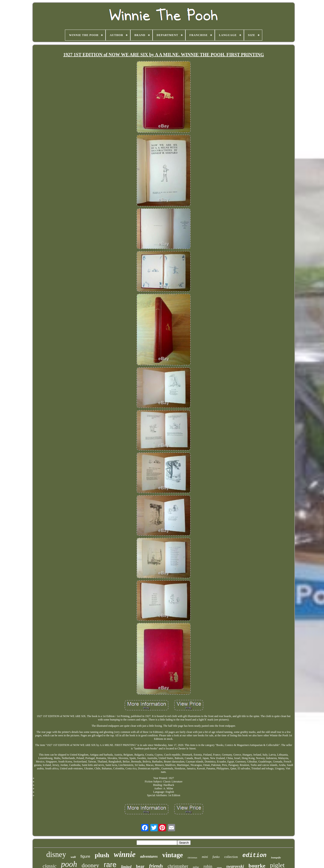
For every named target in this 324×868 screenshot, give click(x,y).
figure (85, 856)
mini (205, 857)
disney (56, 854)
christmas (192, 857)
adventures (149, 856)
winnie (125, 854)
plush (102, 855)
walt (73, 857)
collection (231, 857)
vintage (173, 855)
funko (216, 857)
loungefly (276, 857)
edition (254, 855)
